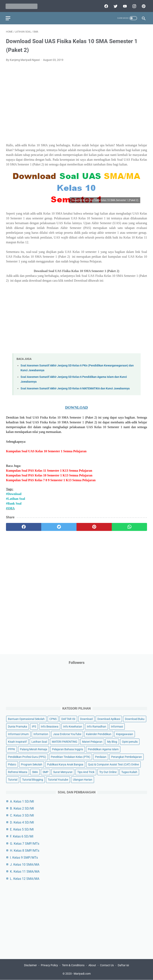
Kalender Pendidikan (99, 734)
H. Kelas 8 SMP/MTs (25, 850)
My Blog (112, 741)
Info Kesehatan (73, 726)
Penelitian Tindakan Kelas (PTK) (71, 757)
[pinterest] (143, 5)
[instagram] (133, 5)
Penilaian (101, 757)
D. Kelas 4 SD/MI (22, 822)
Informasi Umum (18, 734)
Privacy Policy (49, 965)
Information (41, 734)
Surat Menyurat (63, 772)
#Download (14, 493)
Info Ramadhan (97, 726)
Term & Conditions (73, 965)
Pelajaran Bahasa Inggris (68, 749)
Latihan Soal (39, 741)
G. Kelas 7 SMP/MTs (25, 843)
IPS (34, 726)
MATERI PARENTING (65, 741)
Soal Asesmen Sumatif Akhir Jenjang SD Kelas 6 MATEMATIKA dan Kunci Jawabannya (75, 388)
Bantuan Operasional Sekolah (26, 719)
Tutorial (13, 780)
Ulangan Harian (83, 780)
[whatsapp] (129, 526)
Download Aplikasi (109, 719)
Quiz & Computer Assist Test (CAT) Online (113, 764)
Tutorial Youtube (58, 780)
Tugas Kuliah (129, 772)
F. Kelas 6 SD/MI (22, 836)
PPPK (12, 749)
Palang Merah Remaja (34, 749)
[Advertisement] (76, 99)
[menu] (8, 17)
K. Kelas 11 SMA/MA (25, 872)
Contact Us (107, 965)
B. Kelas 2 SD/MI (22, 808)
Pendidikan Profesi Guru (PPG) (27, 757)
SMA (35, 772)
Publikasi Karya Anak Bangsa (65, 764)
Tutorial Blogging (33, 780)
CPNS (53, 719)
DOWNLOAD (76, 406)
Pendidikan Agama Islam (103, 749)
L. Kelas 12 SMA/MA (25, 879)
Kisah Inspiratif (17, 741)
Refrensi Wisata (18, 772)
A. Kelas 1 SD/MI (22, 801)
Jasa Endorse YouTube (67, 734)
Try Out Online (108, 772)
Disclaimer (30, 965)
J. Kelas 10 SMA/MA (25, 864)
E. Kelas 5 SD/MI (22, 829)
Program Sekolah (32, 764)
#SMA (10, 507)
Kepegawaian (125, 734)
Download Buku (135, 719)
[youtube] (124, 5)
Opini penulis (130, 741)
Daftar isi (123, 965)
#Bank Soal (14, 502)
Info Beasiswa (50, 726)
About (92, 965)
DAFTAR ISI (68, 719)
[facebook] (105, 5)
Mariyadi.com (82, 974)
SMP (46, 772)
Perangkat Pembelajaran (127, 757)
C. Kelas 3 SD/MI (22, 815)
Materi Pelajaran (92, 741)
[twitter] (115, 5)
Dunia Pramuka (18, 726)
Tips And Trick (86, 772)
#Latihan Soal (16, 498)
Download (86, 719)
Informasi (117, 726)
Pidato (12, 764)
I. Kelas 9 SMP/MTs (24, 857)
